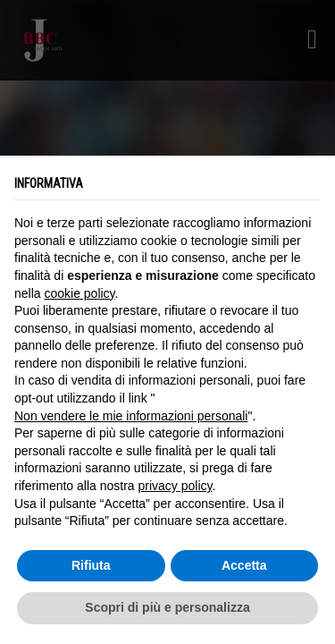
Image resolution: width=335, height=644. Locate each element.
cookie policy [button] (79, 293)
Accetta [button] (244, 565)
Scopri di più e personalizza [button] (167, 607)
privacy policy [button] (176, 486)
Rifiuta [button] (91, 565)
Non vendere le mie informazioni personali (131, 416)
